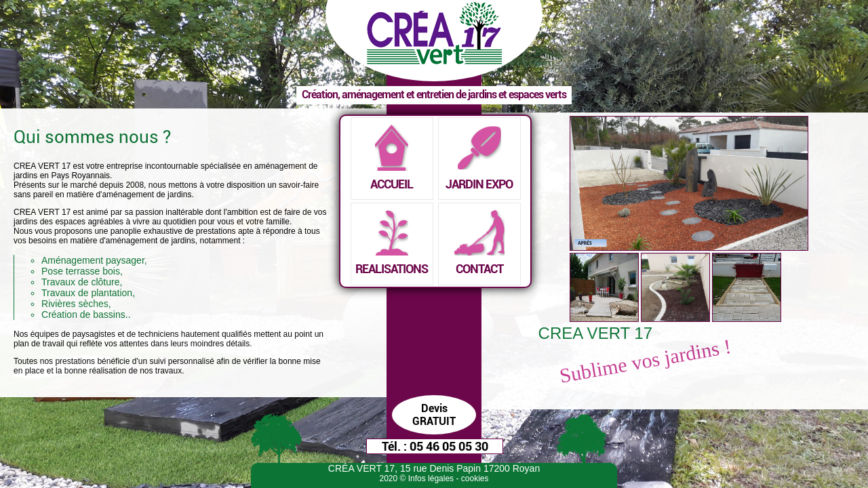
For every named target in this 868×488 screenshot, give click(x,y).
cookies (475, 479)
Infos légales (431, 479)
